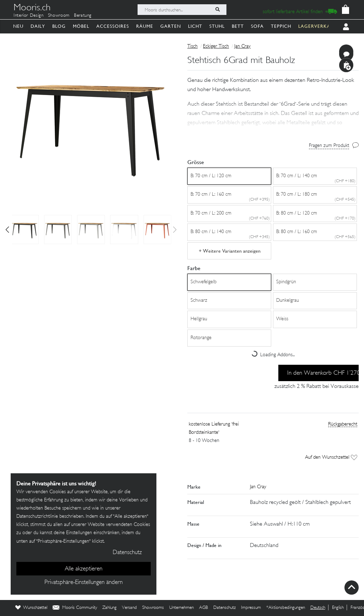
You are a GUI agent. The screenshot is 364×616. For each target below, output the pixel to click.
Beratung (83, 16)
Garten (171, 26)
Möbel (81, 26)
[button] (7, 230)
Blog (59, 26)
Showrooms (153, 608)
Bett (238, 26)
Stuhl (217, 26)
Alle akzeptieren (84, 569)
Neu (18, 26)
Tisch (192, 46)
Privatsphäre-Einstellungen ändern (84, 583)
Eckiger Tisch (216, 46)
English (338, 608)
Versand (129, 608)
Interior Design (29, 16)
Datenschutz (224, 608)
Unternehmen (181, 608)
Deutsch (318, 608)
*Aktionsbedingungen (286, 608)
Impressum (251, 608)
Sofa (257, 26)
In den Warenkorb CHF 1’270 (323, 373)
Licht (195, 26)
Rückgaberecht (343, 424)
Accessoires (113, 26)
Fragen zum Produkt (329, 146)
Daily (38, 26)
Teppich (281, 26)
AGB (204, 608)
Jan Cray (242, 46)
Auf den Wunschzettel (331, 457)
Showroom (59, 16)
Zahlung (109, 608)
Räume (145, 26)
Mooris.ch (32, 9)
